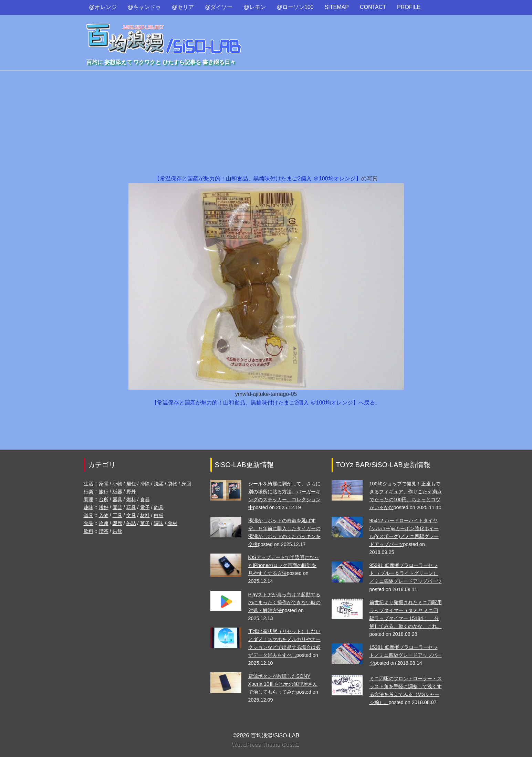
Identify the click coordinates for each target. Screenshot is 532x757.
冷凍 (104, 523)
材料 (145, 515)
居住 (131, 484)
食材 (173, 523)
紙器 (117, 492)
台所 (104, 500)
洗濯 (159, 484)
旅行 (104, 492)
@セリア (183, 7)
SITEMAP (337, 7)
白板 (159, 515)
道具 (88, 515)
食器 (145, 500)
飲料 (88, 531)
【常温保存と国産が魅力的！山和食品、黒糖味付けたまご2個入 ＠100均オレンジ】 (258, 178)
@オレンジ (103, 7)
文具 (131, 515)
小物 (117, 484)
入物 (104, 515)
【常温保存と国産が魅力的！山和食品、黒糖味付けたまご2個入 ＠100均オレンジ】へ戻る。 (266, 403)
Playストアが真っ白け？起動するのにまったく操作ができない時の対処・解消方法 (284, 602)
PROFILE (409, 7)
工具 (117, 515)
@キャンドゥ (144, 7)
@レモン (255, 7)
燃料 (131, 500)
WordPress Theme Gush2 (266, 744)
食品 (88, 523)
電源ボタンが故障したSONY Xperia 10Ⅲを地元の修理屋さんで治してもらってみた (283, 684)
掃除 (145, 484)
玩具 (131, 507)
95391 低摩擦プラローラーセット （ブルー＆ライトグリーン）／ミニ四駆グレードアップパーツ (406, 573)
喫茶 (104, 531)
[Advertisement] (266, 123)
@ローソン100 (295, 7)
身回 (186, 484)
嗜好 (104, 507)
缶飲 (117, 531)
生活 (88, 484)
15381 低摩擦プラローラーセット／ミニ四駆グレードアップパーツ (406, 655)
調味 (159, 523)
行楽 (88, 492)
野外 (131, 492)
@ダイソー (219, 7)
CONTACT (373, 7)
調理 (88, 500)
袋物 (173, 484)
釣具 (159, 507)
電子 (145, 507)
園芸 (117, 507)
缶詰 (131, 523)
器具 (117, 500)
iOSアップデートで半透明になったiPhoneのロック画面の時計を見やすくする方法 (284, 565)
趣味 (88, 507)
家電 (104, 484)
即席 (117, 523)
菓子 (145, 523)
